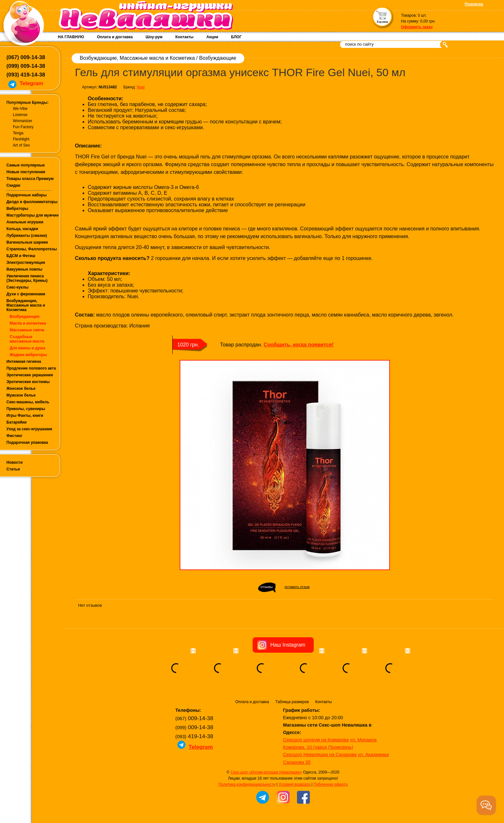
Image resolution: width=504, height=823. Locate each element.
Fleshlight (21, 139)
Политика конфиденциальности (247, 784)
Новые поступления (26, 172)
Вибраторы (17, 209)
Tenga (18, 133)
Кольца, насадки (22, 229)
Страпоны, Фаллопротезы (32, 249)
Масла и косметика (28, 323)
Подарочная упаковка (27, 443)
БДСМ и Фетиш (21, 256)
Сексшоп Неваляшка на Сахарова (320, 755)
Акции (212, 37)
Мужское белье (21, 395)
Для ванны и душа (27, 348)
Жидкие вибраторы (28, 355)
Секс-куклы (18, 287)
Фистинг (14, 436)
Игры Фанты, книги (25, 416)
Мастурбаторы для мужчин (32, 215)
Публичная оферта (331, 784)
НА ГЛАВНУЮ (71, 37)
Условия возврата (294, 784)
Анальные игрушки (25, 222)
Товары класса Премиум (30, 179)
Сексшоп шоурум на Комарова (316, 740)
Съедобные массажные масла (27, 339)
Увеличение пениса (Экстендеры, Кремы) (27, 278)
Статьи (13, 469)
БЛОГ (236, 37)
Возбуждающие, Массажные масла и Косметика (26, 305)
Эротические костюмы (28, 382)
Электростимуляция (26, 263)
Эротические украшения (30, 375)
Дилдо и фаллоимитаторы (32, 202)
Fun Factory (23, 127)
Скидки (13, 185)
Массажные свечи (27, 330)
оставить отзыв (297, 587)
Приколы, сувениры (26, 409)
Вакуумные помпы (24, 269)
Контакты (184, 37)
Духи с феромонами (26, 294)
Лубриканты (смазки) (27, 236)
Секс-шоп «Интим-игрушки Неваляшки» (266, 772)
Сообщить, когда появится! (298, 345)
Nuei (141, 87)
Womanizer (22, 121)
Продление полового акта (31, 368)
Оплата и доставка (115, 37)
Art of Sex (21, 145)
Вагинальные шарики (27, 242)
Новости (14, 462)
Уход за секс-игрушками (29, 429)
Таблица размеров (292, 702)
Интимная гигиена (24, 362)
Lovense (20, 115)
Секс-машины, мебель (28, 402)
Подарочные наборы (27, 195)
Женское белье (21, 389)
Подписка (474, 4)
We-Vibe (20, 109)
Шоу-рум (154, 37)
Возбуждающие (25, 317)
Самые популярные (26, 165)
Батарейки (17, 422)
